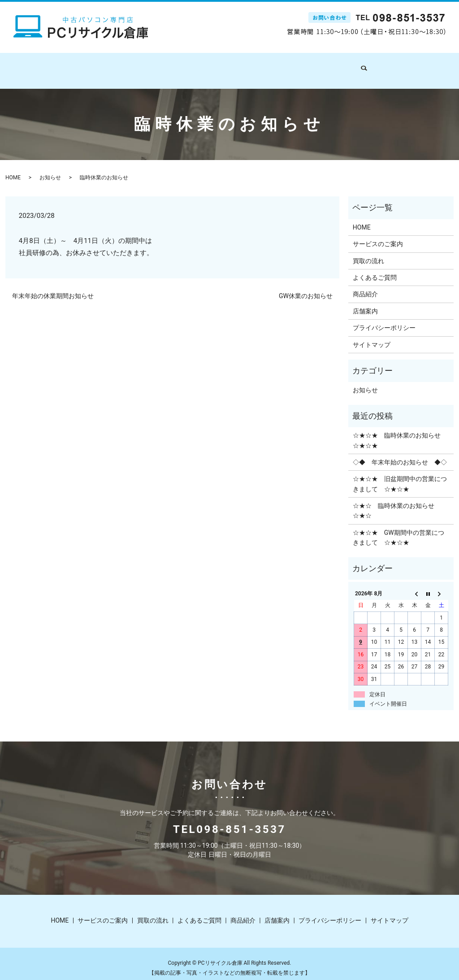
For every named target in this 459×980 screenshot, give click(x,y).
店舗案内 (338, 66)
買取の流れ (204, 66)
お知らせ (50, 169)
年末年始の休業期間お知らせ (53, 287)
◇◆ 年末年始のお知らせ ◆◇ (400, 454)
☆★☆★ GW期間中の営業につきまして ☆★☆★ (398, 529)
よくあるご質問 (254, 66)
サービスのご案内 (150, 66)
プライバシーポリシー (384, 319)
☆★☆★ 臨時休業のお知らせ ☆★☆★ (400, 432)
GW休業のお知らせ (306, 287)
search (368, 66)
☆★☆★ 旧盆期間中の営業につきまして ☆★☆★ (400, 475)
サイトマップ (372, 336)
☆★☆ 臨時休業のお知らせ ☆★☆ (397, 502)
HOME (104, 66)
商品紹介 (301, 66)
